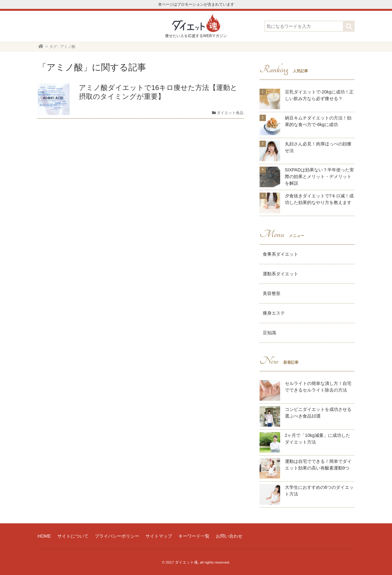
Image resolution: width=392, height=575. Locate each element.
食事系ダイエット (280, 254)
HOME (44, 536)
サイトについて (73, 536)
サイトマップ (159, 536)
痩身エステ (274, 313)
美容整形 (272, 293)
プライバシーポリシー (117, 536)
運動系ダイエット (280, 274)
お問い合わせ (229, 536)
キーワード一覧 (194, 536)
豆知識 (269, 333)
